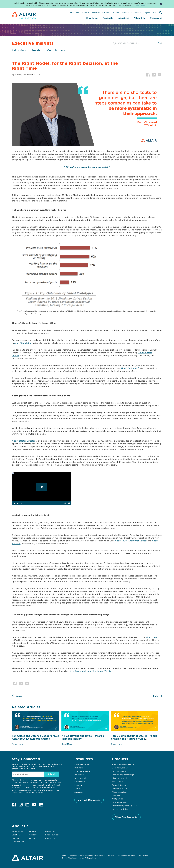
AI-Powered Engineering (123, 764)
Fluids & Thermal (119, 778)
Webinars (79, 768)
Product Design (119, 785)
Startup (78, 788)
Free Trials (75, 12)
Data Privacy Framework (95, 855)
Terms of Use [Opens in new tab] (67, 855)
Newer (19, 696)
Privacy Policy (38, 792)
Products (108, 18)
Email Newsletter (53, 835)
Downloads (79, 775)
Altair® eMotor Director (24, 441)
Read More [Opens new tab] (140, 5)
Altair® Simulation (23, 343)
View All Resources (89, 800)
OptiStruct (140, 541)
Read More (17, 744)
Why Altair (92, 18)
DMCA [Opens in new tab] (119, 855)
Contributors (55, 50)
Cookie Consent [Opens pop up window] (142, 856)
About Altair (17, 831)
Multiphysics (117, 799)
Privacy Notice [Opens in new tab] (79, 855)
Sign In (138, 12)
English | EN (149, 13)
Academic (79, 792)
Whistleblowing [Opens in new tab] (129, 855)
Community (80, 782)
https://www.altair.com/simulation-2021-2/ (90, 671)
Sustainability (18, 842)
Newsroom (50, 831)
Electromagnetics (120, 771)
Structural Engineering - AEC (125, 806)
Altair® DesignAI (130, 368)
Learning (78, 785)
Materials (116, 795)
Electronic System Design (123, 775)
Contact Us (50, 838)
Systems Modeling (120, 809)
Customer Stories (82, 764)
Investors (96, 12)
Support (85, 12)
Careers (106, 12)
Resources (156, 18)
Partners (32, 831)
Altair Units (151, 637)
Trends (36, 50)
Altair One (140, 18)
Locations (16, 835)
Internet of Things (120, 788)
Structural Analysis (120, 802)
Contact (115, 12)
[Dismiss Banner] (161, 4)
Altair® (132, 541)
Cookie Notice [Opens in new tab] (110, 855)
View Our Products (126, 817)
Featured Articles (82, 771)
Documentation (81, 778)
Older (156, 696)
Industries (123, 18)
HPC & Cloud (118, 782)
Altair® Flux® (121, 541)
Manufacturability (120, 792)
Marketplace (127, 12)
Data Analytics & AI (121, 768)
